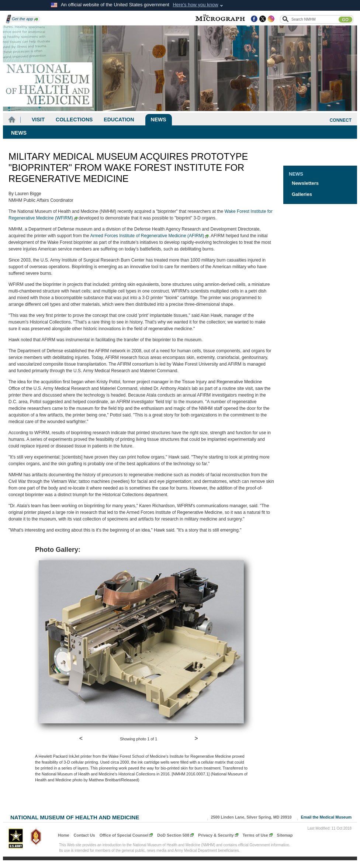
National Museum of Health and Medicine (75, 817)
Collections (74, 120)
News (159, 120)
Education (119, 120)
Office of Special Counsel (124, 835)
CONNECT (341, 120)
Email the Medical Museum (326, 817)
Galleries (302, 194)
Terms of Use (255, 835)
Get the (25, 19)
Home (64, 835)
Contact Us (84, 835)
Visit (38, 120)
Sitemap (285, 835)
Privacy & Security (216, 835)
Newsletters (305, 183)
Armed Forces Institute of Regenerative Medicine (149, 236)
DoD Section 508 (173, 835)
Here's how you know (195, 5)
